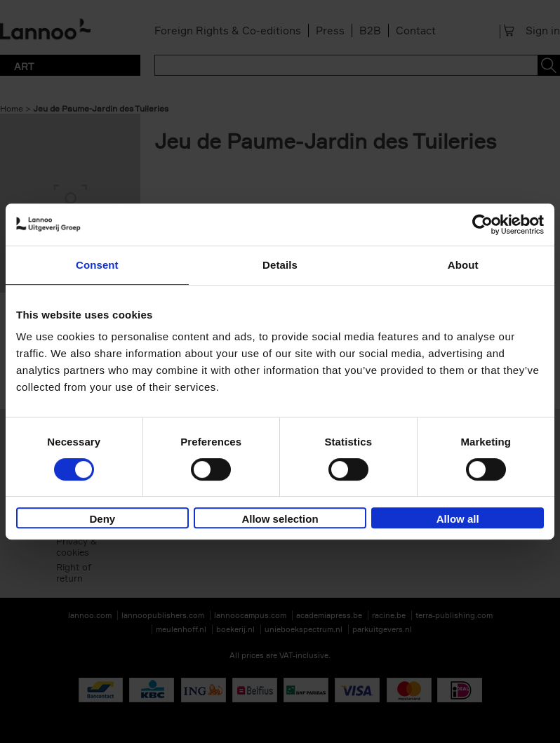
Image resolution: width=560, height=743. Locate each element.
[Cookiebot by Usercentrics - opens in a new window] (482, 225)
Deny (102, 519)
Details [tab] (280, 265)
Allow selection (280, 519)
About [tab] (463, 265)
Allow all (458, 519)
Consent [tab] (97, 265)
